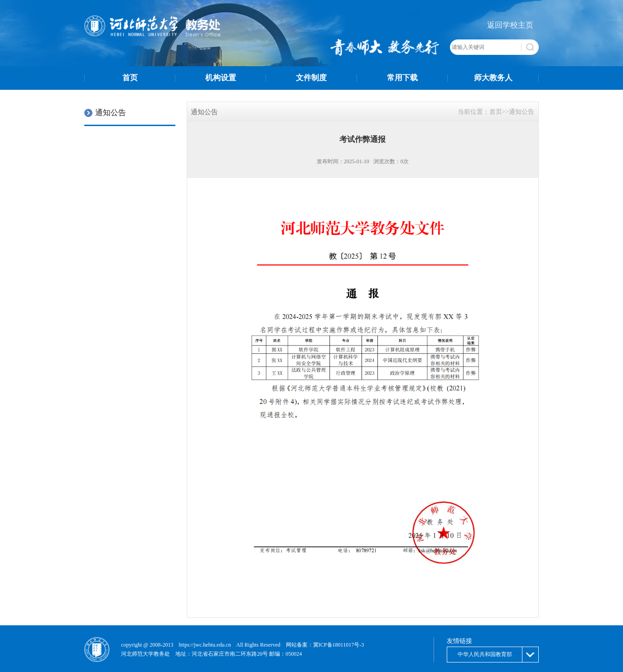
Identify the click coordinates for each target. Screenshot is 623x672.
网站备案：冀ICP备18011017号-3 (325, 645)
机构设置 (221, 78)
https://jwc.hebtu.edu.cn (205, 645)
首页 (130, 78)
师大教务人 (493, 78)
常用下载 (402, 78)
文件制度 (311, 78)
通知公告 (522, 112)
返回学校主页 (510, 25)
